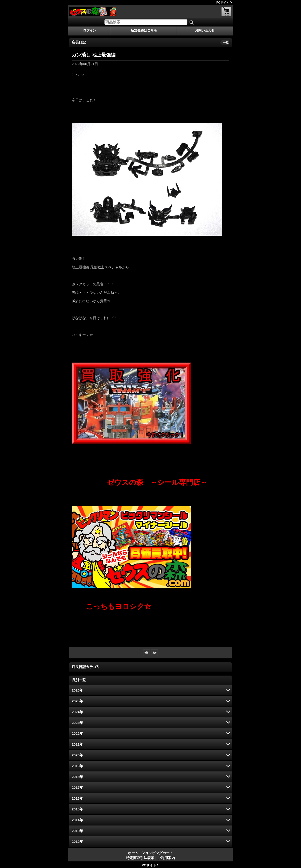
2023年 (77, 723)
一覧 (226, 43)
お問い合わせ (205, 30)
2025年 (77, 701)
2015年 (77, 809)
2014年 (77, 820)
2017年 (77, 788)
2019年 (77, 766)
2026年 (77, 690)
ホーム (133, 853)
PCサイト (223, 3)
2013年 (77, 831)
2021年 (77, 744)
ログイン (90, 30)
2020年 (77, 755)
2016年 (77, 798)
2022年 (77, 733)
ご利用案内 (166, 858)
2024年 (77, 712)
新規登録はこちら (144, 30)
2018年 (77, 777)
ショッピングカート (226, 12)
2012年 (77, 842)
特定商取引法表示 (140, 858)
